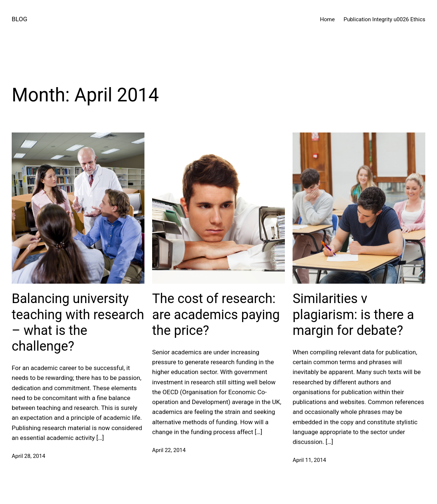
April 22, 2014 (169, 450)
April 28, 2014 (29, 456)
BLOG (20, 19)
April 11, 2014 (309, 460)
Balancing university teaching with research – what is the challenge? (78, 322)
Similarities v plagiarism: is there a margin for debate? (353, 314)
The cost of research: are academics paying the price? (216, 314)
